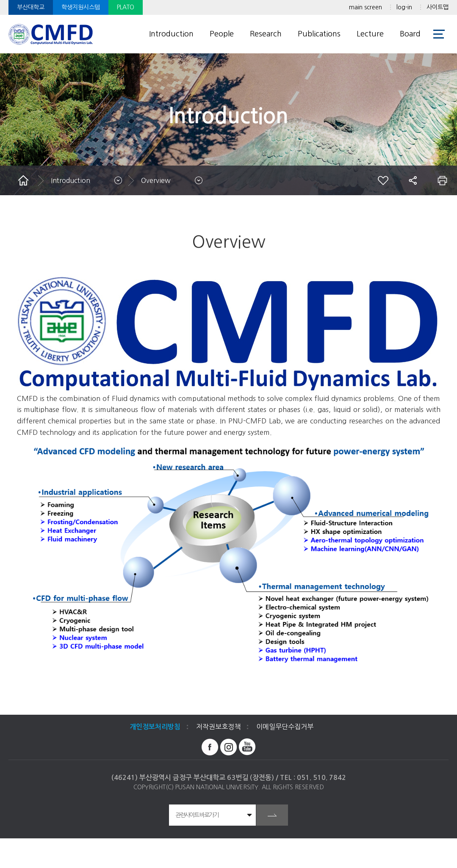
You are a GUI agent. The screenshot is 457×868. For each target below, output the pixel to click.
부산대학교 (31, 7)
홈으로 (23, 180)
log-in (404, 7)
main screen (366, 7)
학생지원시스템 (81, 7)
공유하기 (413, 180)
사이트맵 (438, 7)
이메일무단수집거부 (285, 727)
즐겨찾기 (383, 180)
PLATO (126, 7)
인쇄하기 (442, 180)
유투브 (247, 747)
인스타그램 (229, 747)
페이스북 (210, 747)
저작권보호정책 (218, 727)
